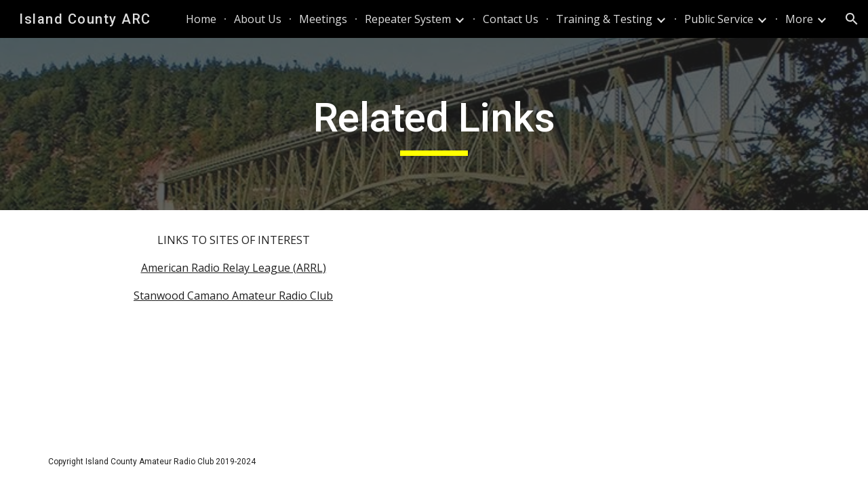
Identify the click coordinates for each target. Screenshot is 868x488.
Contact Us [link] (511, 19)
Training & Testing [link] (604, 19)
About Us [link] (258, 19)
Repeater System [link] (408, 19)
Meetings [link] (323, 19)
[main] (434, 124)
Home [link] (201, 19)
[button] (852, 19)
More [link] (799, 19)
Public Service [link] (719, 19)
